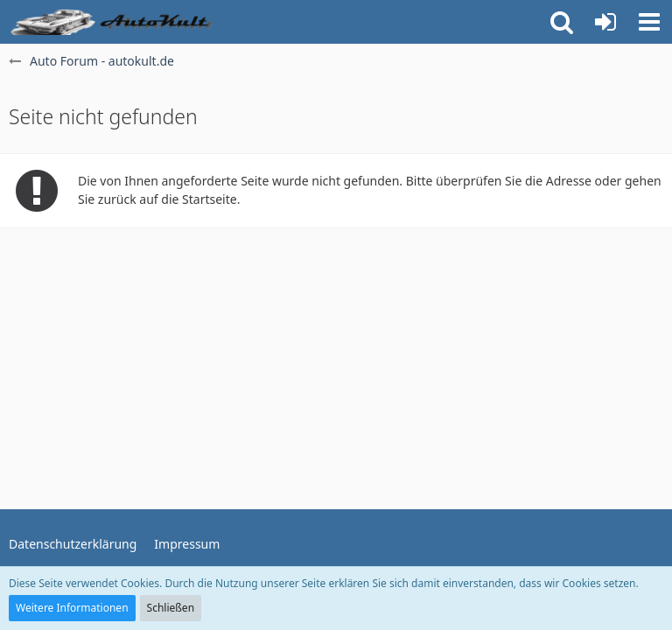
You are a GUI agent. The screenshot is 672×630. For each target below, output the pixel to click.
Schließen (171, 608)
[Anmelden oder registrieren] (605, 22)
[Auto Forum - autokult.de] (114, 22)
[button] (649, 22)
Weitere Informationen (72, 608)
